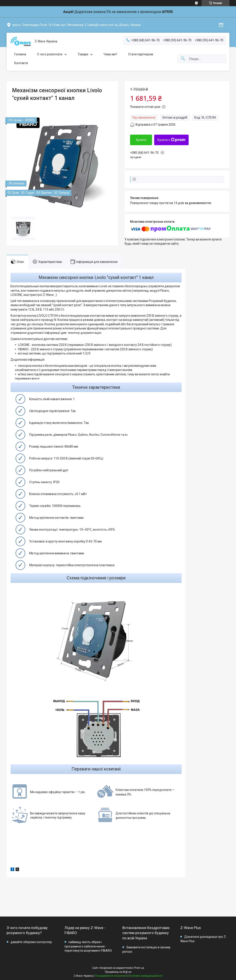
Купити (141, 140)
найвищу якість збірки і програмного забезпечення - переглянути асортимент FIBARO (88, 946)
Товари (83, 54)
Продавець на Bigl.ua (118, 972)
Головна (20, 54)
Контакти (21, 63)
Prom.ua (139, 968)
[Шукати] (183, 59)
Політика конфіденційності (146, 976)
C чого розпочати (50, 54)
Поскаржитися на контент (111, 976)
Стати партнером (141, 54)
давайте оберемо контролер (31, 942)
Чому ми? (110, 54)
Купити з (171, 140)
